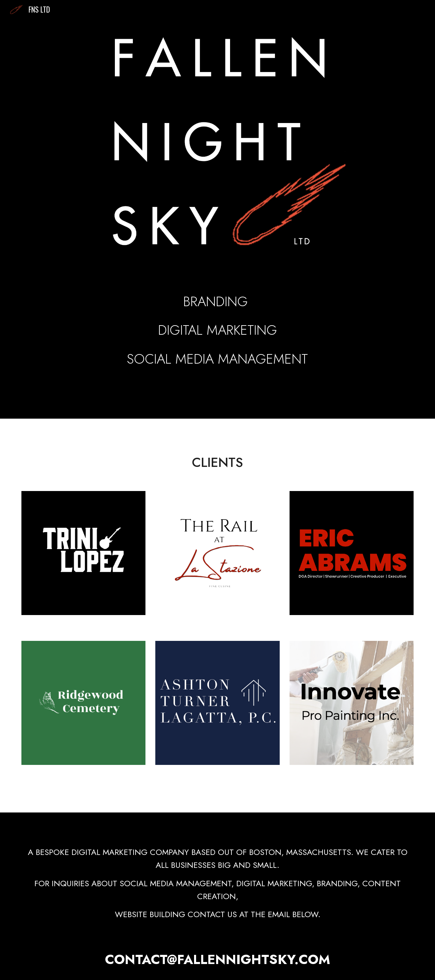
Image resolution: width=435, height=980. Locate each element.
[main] (217, 321)
